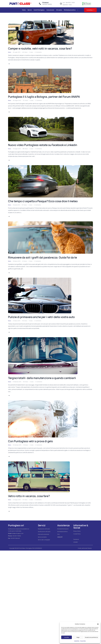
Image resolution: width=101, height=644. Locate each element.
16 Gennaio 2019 (17, 445)
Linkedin (76, 542)
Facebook (76, 539)
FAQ (58, 534)
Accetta (67, 637)
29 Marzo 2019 (17, 261)
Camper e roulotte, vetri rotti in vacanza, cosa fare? (40, 49)
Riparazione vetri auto (44, 529)
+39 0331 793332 (17, 536)
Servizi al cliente (42, 537)
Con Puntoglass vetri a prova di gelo (30, 441)
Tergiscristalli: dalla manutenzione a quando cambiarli (42, 378)
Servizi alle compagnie (44, 540)
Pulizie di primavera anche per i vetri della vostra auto (41, 317)
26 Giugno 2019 (17, 100)
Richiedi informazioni (63, 529)
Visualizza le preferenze (91, 637)
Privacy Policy (83, 641)
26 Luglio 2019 (17, 52)
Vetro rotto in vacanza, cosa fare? (29, 496)
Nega (78, 637)
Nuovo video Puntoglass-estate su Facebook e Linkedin (43, 145)
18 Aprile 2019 (16, 205)
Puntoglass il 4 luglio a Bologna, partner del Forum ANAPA (44, 97)
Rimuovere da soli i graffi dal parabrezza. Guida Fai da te (43, 257)
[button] (98, 624)
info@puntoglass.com (17, 533)
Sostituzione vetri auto (44, 532)
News (10, 52)
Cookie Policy (77, 641)
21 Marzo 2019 (17, 321)
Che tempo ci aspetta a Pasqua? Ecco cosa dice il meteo (43, 201)
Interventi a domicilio (44, 534)
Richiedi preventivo (62, 532)
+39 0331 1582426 (15, 538)
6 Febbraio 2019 (17, 382)
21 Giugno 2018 (17, 500)
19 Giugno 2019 (17, 149)
